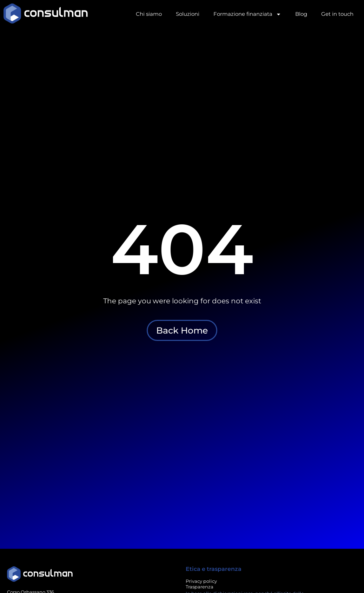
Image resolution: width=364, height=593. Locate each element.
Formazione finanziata (247, 14)
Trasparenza (200, 587)
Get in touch (337, 14)
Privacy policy (201, 581)
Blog (301, 14)
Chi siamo (149, 14)
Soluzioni (188, 14)
